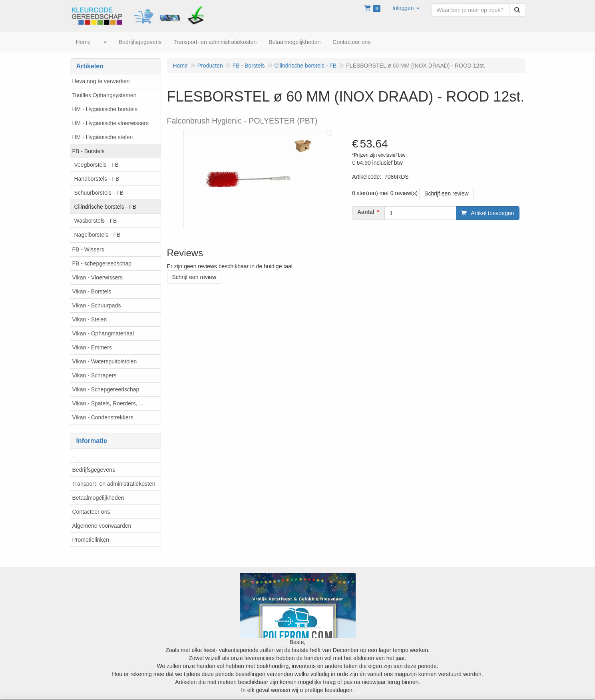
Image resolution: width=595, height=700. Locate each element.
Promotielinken (91, 540)
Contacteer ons (91, 512)
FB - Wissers (88, 249)
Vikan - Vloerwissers (98, 277)
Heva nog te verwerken (101, 81)
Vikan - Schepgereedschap (106, 389)
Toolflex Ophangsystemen (104, 95)
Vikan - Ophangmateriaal (103, 333)
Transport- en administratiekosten (114, 484)
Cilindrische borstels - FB (105, 207)
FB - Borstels (89, 151)
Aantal (366, 212)
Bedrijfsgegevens (94, 470)
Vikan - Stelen (90, 319)
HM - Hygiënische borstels (105, 109)
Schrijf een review (447, 193)
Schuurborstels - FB (99, 193)
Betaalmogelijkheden (98, 498)
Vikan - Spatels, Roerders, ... (108, 403)
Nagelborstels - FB (98, 235)
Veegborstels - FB (97, 165)
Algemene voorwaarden (102, 526)
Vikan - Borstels (92, 291)
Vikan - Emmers (92, 347)
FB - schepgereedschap (102, 263)
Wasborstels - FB (96, 221)
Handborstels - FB (97, 179)
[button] (406, 8)
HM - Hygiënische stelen (103, 137)
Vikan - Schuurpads (97, 305)
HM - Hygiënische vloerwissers (110, 123)
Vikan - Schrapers (95, 375)
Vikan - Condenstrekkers (103, 417)
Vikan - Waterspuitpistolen (105, 361)
